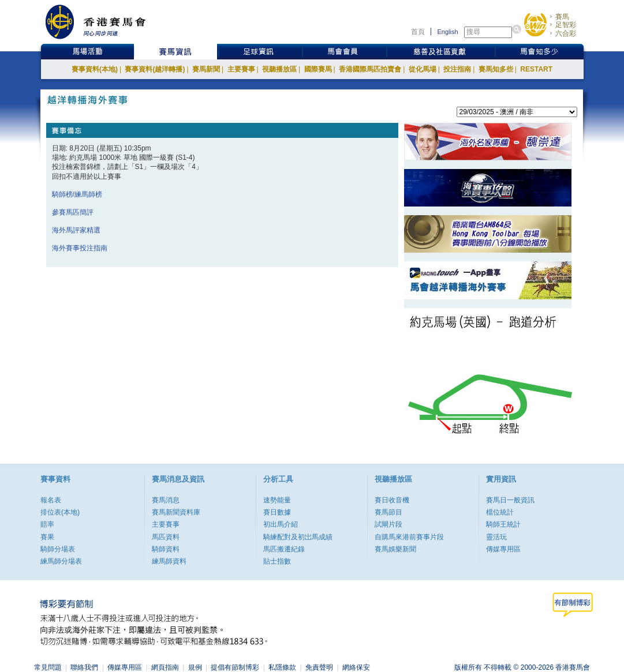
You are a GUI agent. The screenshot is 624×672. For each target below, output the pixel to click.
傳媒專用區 (503, 549)
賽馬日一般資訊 (510, 500)
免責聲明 (319, 667)
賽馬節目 (388, 512)
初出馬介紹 (281, 524)
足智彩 (566, 25)
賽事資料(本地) (95, 69)
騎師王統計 (503, 524)
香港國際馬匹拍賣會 (370, 69)
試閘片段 (388, 524)
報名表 (51, 500)
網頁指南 (165, 667)
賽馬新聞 (206, 69)
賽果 (47, 537)
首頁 (418, 32)
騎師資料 (166, 549)
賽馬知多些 (496, 69)
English (447, 32)
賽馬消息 (166, 500)
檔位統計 (500, 512)
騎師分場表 (58, 549)
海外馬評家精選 (76, 230)
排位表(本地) (60, 512)
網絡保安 (356, 667)
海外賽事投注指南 (80, 248)
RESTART (536, 69)
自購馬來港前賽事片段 (409, 537)
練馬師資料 (169, 561)
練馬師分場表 (61, 561)
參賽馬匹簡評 (73, 212)
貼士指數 (277, 561)
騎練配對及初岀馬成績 (298, 537)
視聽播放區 (279, 69)
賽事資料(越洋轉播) (155, 69)
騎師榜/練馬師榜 (77, 194)
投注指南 (457, 69)
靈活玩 (496, 537)
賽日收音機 (392, 500)
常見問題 (48, 667)
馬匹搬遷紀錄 (284, 549)
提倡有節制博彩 (235, 667)
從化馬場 (423, 69)
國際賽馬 (318, 69)
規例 (195, 667)
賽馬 (562, 17)
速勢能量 (277, 500)
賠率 (47, 524)
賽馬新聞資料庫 (176, 512)
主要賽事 (241, 69)
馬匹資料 (166, 537)
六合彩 (566, 33)
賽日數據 (277, 512)
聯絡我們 (84, 667)
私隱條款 (282, 667)
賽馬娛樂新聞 (395, 549)
